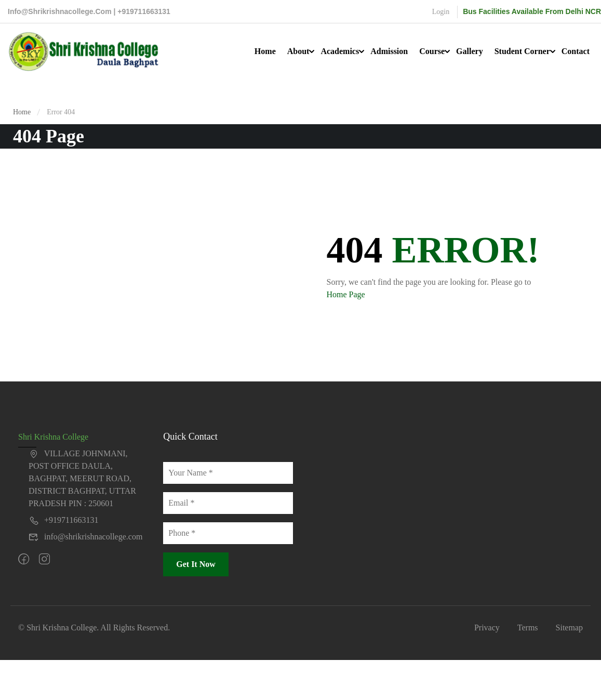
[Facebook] (24, 560)
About (298, 51)
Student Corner (522, 51)
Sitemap (569, 628)
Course (432, 51)
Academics (340, 51)
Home (265, 51)
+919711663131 (63, 520)
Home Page (346, 294)
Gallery (470, 51)
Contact (576, 51)
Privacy (487, 628)
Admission (389, 51)
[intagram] (44, 560)
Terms (528, 628)
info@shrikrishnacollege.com (85, 537)
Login (441, 12)
